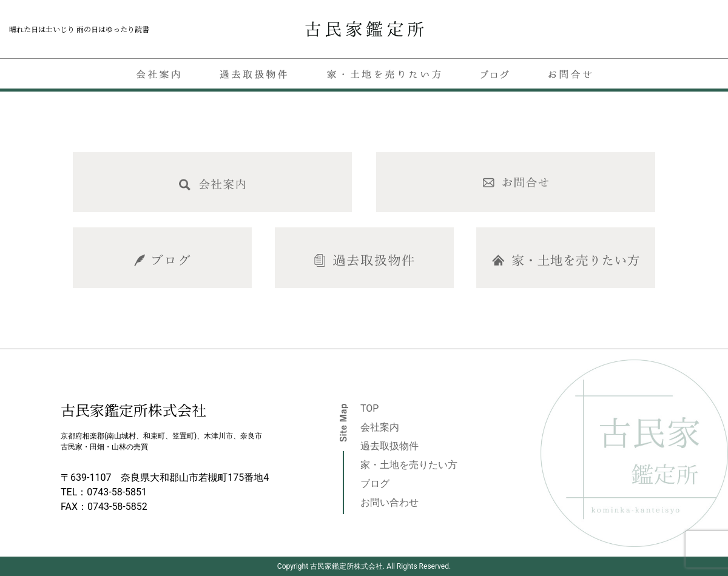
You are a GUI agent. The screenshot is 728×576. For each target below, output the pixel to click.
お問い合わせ (389, 502)
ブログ (375, 484)
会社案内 (380, 427)
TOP (369, 408)
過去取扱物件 (389, 446)
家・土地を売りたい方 (409, 465)
